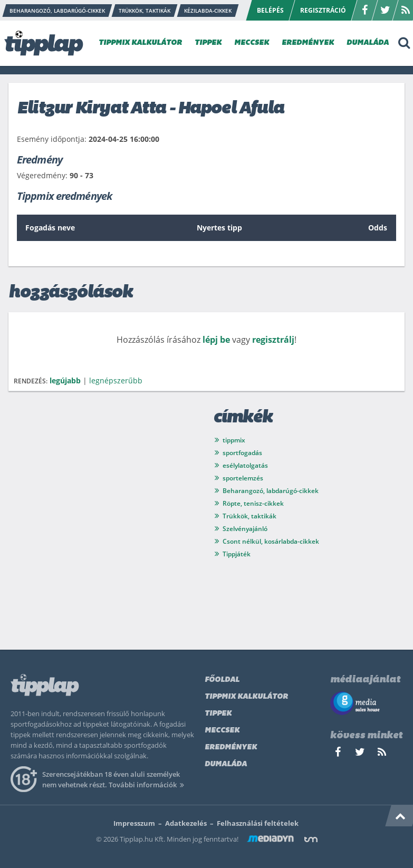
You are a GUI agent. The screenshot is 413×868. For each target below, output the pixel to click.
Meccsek (222, 731)
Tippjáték (237, 554)
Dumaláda (226, 764)
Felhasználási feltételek (258, 823)
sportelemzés (243, 478)
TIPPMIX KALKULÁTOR (140, 43)
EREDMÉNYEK (308, 43)
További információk (148, 785)
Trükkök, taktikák (249, 516)
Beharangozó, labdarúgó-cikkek (271, 491)
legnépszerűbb (116, 380)
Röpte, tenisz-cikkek (253, 503)
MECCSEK (252, 43)
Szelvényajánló (245, 529)
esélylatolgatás (245, 465)
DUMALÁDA (368, 43)
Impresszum (134, 823)
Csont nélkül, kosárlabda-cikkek (271, 541)
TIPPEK (208, 43)
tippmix (234, 440)
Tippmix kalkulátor (246, 697)
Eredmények (231, 748)
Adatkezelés (186, 823)
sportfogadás (242, 453)
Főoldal (222, 680)
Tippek (218, 714)
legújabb (65, 380)
